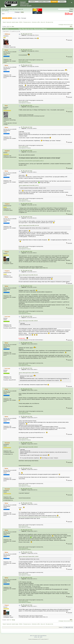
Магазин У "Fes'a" (44, 2)
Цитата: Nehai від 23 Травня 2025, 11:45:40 (29, 556)
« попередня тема (62, 25)
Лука (6, 106)
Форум (54, 2)
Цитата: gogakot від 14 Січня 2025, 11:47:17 (29, 185)
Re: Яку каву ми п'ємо (27, 34)
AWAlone (7, 34)
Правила (62, 2)
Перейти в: (61, 627)
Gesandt (7, 443)
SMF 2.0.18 (32, 636)
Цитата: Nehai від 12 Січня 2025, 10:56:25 (28, 321)
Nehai (6, 50)
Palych (7, 252)
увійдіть (20, 9)
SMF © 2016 (37, 636)
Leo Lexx (7, 317)
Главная (32, 2)
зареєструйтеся (5, 11)
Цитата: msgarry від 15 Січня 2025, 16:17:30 (29, 225)
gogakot (7, 151)
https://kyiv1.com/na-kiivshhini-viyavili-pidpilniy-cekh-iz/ (31, 161)
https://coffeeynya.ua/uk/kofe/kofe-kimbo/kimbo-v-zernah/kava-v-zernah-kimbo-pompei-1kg (39, 517)
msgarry (7, 204)
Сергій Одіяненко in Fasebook (25, 62)
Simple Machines (43, 636)
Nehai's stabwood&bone (23, 61)
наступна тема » (70, 25)
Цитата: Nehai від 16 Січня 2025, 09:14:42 (28, 275)
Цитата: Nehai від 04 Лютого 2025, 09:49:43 (29, 373)
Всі (10, 26)
